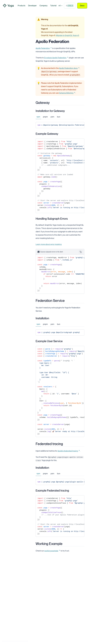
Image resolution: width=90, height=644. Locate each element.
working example (52, 551)
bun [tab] (59, 117)
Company (43, 6)
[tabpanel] (60, 125)
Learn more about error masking (49, 244)
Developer (32, 6)
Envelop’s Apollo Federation (56, 58)
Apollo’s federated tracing (69, 451)
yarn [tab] (52, 117)
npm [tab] (38, 117)
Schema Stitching (67, 93)
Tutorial (53, 6)
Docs (82, 6)
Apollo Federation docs (69, 68)
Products (22, 6)
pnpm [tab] (45, 117)
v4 (61, 6)
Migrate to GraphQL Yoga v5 (67, 35)
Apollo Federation (44, 48)
